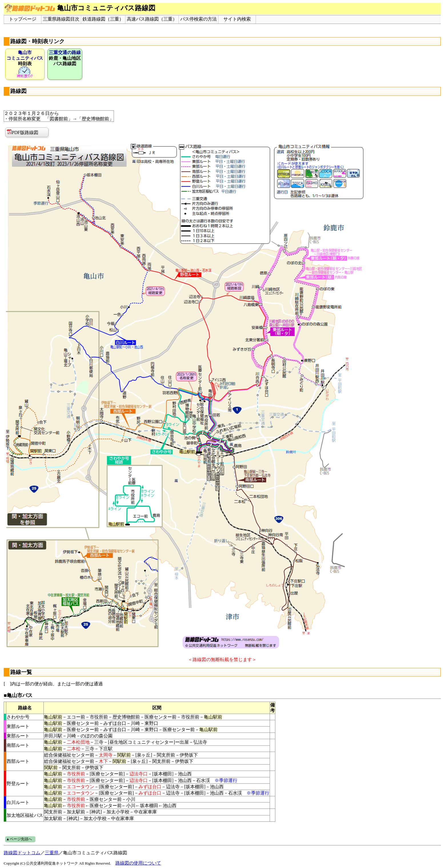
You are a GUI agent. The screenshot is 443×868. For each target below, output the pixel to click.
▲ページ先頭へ (19, 839)
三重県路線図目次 (61, 19)
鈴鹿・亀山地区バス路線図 (65, 58)
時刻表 (25, 64)
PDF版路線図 (23, 132)
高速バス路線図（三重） (152, 19)
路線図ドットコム (22, 853)
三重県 (52, 853)
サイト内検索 (237, 19)
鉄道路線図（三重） (103, 19)
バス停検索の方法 (199, 19)
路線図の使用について (138, 863)
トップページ (23, 19)
